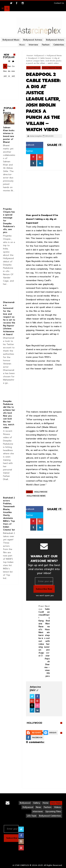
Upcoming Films (53, 811)
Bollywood (25, 803)
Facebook (28, 145)
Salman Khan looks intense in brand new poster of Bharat (9, 135)
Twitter (28, 151)
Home (29, 56)
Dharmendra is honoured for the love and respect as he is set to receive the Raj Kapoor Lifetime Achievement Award (9, 318)
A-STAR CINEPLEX (21, 865)
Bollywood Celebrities (50, 816)
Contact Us (59, 3)
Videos (58, 807)
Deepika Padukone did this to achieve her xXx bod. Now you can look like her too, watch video (9, 414)
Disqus (53, 733)
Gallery (37, 803)
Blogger (37, 733)
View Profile (33, 688)
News (38, 807)
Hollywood (39, 56)
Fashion (48, 807)
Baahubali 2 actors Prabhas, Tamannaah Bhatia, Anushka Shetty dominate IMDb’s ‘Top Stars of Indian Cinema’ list (9, 514)
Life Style (32, 816)
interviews (38, 811)
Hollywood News (54, 56)
